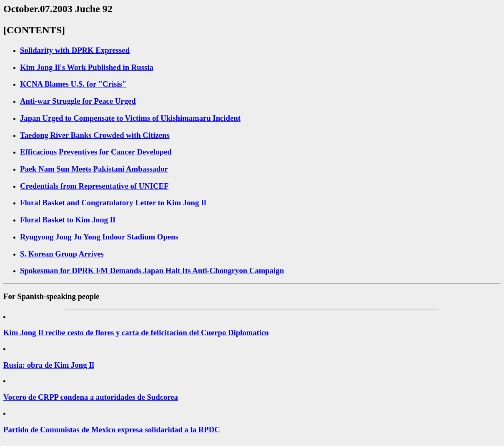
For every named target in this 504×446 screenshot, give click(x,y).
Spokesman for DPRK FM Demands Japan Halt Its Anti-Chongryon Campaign (152, 270)
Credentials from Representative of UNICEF (94, 186)
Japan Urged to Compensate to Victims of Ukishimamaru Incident (130, 118)
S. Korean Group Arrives (62, 254)
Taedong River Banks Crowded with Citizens (95, 135)
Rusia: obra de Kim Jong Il (49, 365)
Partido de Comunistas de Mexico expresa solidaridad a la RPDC (112, 430)
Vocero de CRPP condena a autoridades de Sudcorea (91, 397)
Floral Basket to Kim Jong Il (68, 220)
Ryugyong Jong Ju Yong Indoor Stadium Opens (99, 237)
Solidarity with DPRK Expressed (75, 50)
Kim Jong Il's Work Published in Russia (87, 67)
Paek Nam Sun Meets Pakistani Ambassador (94, 169)
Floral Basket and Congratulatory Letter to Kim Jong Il (113, 203)
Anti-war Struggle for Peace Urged (78, 101)
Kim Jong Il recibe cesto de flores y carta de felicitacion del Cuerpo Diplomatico (136, 333)
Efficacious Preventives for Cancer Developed (96, 152)
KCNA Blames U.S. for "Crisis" (73, 84)
